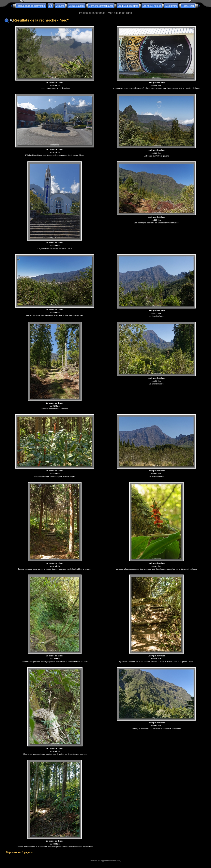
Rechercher (188, 6)
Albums (60, 6)
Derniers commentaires (101, 6)
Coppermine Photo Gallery (110, 861)
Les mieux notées (152, 6)
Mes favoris (171, 6)
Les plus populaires (128, 6)
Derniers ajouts (76, 6)
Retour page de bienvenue (31, 6)
